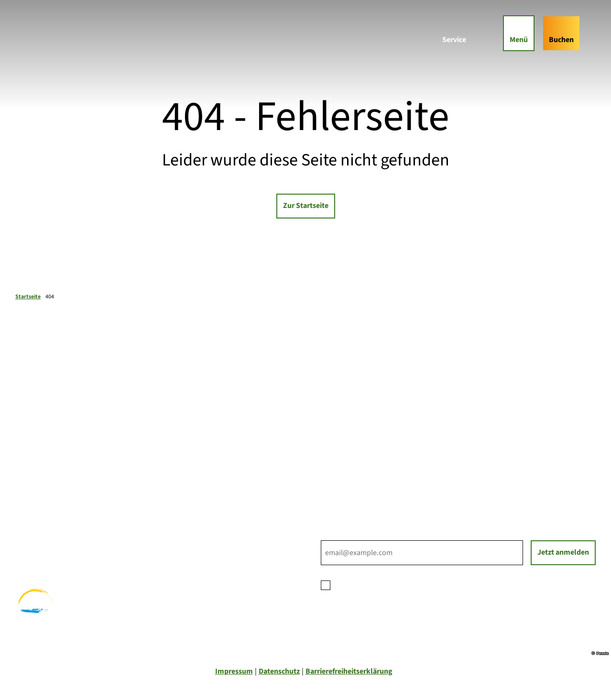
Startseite (28, 297)
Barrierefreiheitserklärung (349, 671)
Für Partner (339, 456)
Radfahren (33, 542)
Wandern (30, 531)
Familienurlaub (40, 519)
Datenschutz (279, 671)
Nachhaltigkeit (345, 467)
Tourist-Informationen (358, 479)
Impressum (234, 671)
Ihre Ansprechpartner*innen (367, 433)
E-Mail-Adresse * (347, 535)
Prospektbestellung (354, 444)
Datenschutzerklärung (411, 584)
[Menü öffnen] (519, 33)
